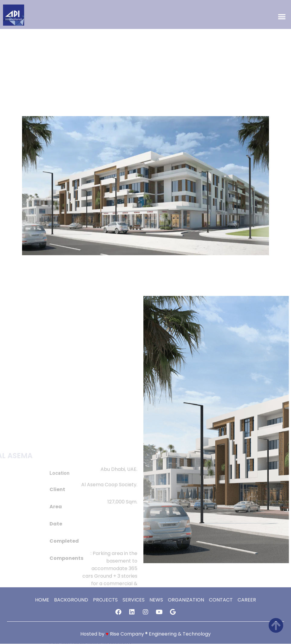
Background (71, 600)
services (134, 600)
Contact (221, 600)
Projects (105, 600)
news (156, 600)
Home (42, 600)
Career (247, 600)
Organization (186, 600)
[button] (282, 17)
